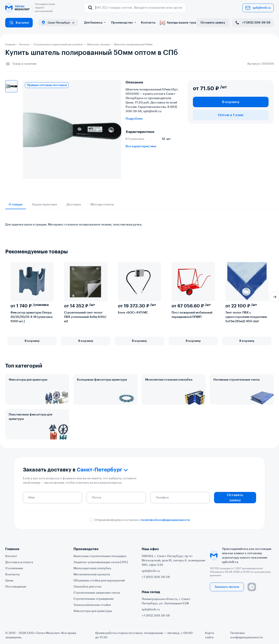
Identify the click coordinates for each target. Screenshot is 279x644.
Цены (9, 581)
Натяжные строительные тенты (236, 380)
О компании (14, 568)
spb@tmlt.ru (258, 8)
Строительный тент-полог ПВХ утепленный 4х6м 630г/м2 (85, 317)
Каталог (19, 23)
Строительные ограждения (93, 599)
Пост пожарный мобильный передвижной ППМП (192, 315)
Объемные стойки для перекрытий (99, 581)
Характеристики (44, 205)
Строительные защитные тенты (97, 593)
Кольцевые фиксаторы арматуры (102, 380)
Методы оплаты (102, 205)
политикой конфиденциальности (165, 520)
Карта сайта (210, 635)
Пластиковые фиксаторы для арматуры (30, 417)
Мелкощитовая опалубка (92, 568)
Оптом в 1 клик (231, 115)
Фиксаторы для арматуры (28, 380)
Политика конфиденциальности (247, 635)
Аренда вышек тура (178, 23)
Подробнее (134, 119)
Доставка (74, 205)
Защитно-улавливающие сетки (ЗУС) (101, 562)
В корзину (231, 102)
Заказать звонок (227, 587)
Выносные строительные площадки (100, 556)
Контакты (148, 23)
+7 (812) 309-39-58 (253, 23)
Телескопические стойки (92, 605)
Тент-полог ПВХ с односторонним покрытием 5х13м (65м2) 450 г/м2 (246, 317)
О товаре (16, 205)
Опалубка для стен (87, 587)
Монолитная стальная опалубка (169, 380)
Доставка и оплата (19, 562)
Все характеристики (141, 146)
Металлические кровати (92, 575)
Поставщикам (16, 587)
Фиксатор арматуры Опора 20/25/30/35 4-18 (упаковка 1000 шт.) (31, 317)
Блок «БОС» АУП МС (133, 313)
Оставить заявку (213, 23)
